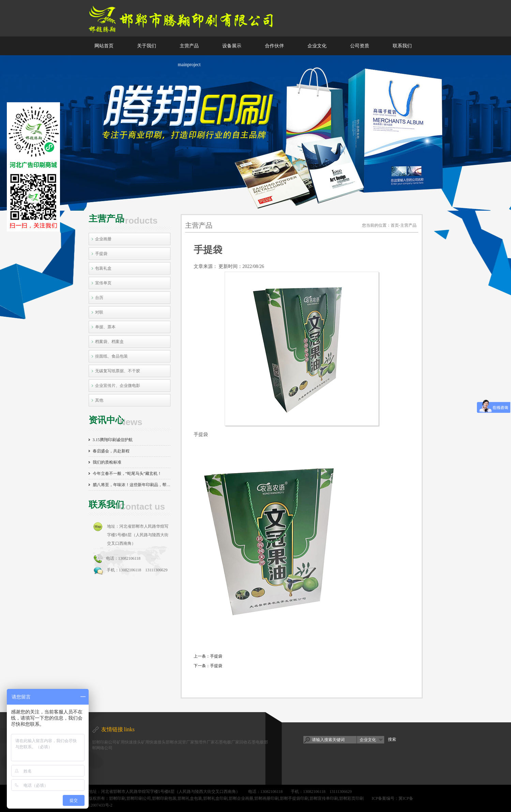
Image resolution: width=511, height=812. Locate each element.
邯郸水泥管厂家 (180, 742)
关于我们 (147, 46)
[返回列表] (302, 677)
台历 (99, 298)
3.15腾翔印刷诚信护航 (113, 440)
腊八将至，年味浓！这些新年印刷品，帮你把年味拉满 (132, 485)
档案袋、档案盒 (109, 342)
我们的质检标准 (107, 462)
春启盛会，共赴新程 (111, 451)
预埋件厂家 (205, 742)
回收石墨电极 (252, 742)
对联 (99, 312)
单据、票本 (105, 327)
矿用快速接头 (129, 742)
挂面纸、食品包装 (111, 356)
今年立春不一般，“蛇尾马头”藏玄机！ (127, 473)
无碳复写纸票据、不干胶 (118, 371)
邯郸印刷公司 (104, 742)
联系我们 (402, 46)
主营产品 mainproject (189, 55)
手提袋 (101, 254)
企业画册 (103, 239)
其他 (99, 400)
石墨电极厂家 (227, 742)
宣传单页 (103, 283)
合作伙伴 (274, 46)
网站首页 (104, 46)
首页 (395, 225)
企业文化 (317, 46)
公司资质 (360, 46)
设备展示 (232, 46)
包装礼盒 (103, 268)
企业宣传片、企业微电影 (118, 386)
